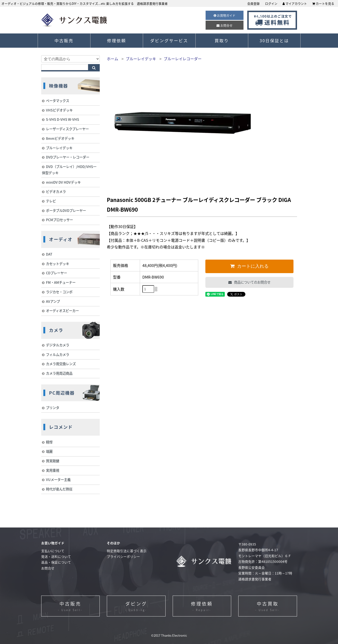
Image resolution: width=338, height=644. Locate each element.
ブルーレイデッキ (141, 59)
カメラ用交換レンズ (61, 364)
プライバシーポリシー (123, 556)
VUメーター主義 (58, 480)
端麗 (49, 451)
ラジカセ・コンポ (59, 292)
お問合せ (225, 25)
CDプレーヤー (56, 273)
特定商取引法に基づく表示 (127, 551)
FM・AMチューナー (61, 282)
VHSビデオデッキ (59, 110)
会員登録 (253, 3)
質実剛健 (53, 461)
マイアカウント (295, 3)
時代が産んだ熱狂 (59, 489)
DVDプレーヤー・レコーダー (68, 157)
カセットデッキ (58, 264)
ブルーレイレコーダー (183, 59)
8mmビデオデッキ (60, 138)
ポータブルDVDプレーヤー (66, 210)
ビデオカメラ (56, 191)
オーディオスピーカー (62, 311)
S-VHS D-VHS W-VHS (63, 119)
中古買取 (268, 607)
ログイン (271, 3)
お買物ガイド (225, 15)
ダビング (136, 607)
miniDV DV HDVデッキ (63, 182)
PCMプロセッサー (59, 220)
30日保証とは (274, 41)
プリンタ (53, 408)
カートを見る (323, 3)
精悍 (49, 442)
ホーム (113, 59)
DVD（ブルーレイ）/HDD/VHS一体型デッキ (69, 170)
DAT (49, 254)
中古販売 (64, 41)
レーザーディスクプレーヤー (67, 129)
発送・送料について (56, 556)
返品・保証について (56, 562)
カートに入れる (252, 266)
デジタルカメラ (58, 345)
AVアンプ (53, 301)
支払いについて (53, 551)
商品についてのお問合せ (252, 282)
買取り (222, 41)
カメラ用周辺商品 (59, 373)
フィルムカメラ (58, 355)
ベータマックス (58, 101)
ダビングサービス (169, 41)
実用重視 (53, 470)
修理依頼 (117, 41)
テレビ (51, 201)
